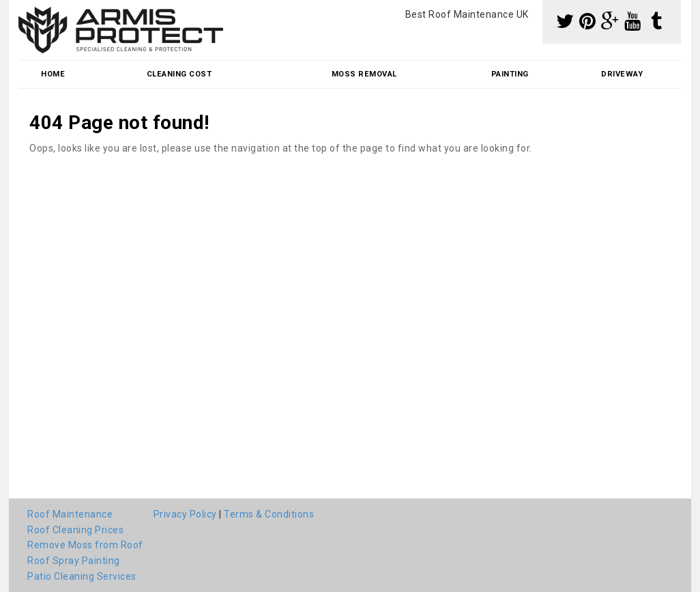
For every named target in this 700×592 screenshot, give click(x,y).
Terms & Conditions (269, 514)
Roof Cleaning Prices (75, 530)
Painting (510, 74)
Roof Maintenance (70, 514)
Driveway (622, 74)
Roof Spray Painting (74, 561)
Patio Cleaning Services (82, 576)
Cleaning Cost (179, 74)
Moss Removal (364, 74)
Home (53, 74)
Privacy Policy (185, 514)
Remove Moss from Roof (85, 545)
